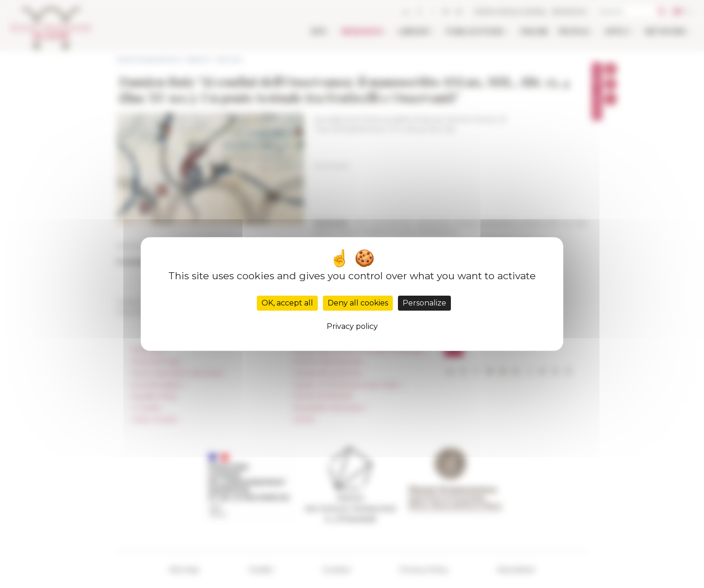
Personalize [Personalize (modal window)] (424, 303)
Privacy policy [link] (352, 326)
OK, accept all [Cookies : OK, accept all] (287, 303)
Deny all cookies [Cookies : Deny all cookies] (358, 303)
